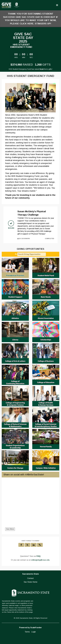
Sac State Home (30, 582)
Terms (27, 632)
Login (34, 632)
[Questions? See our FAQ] (38, 556)
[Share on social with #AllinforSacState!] (30, 504)
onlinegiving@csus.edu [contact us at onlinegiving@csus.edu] (40, 560)
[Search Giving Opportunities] (32, 254)
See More (10, 529)
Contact (30, 578)
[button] (40, 545)
